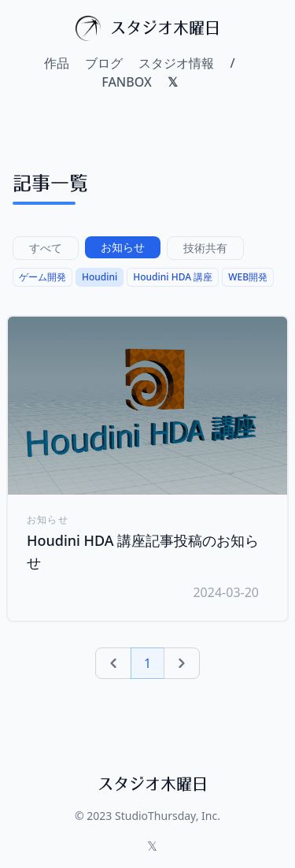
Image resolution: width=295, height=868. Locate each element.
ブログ (104, 63)
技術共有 (205, 248)
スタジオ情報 (176, 63)
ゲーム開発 (42, 277)
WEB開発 (248, 277)
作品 (57, 63)
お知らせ (123, 247)
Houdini (100, 277)
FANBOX (127, 82)
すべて (46, 248)
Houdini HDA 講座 (173, 277)
